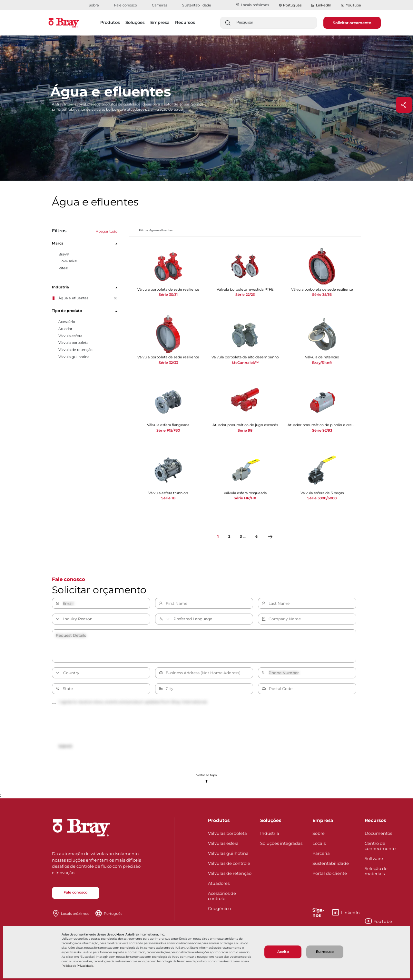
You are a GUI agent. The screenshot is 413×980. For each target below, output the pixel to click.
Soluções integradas (281, 843)
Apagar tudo (107, 231)
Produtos (219, 820)
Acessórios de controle (222, 896)
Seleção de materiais (376, 871)
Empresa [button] (160, 22)
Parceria (321, 853)
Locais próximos (252, 5)
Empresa (323, 820)
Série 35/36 (322, 295)
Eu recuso (325, 952)
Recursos (375, 820)
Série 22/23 (245, 295)
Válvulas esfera (223, 843)
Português (292, 5)
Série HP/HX (245, 498)
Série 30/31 (168, 295)
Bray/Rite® (322, 363)
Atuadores (219, 883)
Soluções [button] (135, 22)
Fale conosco (126, 5)
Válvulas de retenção (230, 873)
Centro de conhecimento (380, 846)
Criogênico (219, 908)
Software (374, 858)
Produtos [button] (110, 22)
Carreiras (159, 5)
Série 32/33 (168, 363)
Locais (319, 843)
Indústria (270, 833)
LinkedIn (321, 5)
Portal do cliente (330, 873)
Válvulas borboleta (227, 833)
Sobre (94, 5)
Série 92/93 (322, 430)
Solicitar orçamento (352, 23)
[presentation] (101, 724)
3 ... (243, 537)
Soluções (271, 820)
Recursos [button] (185, 22)
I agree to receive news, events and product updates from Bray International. (130, 702)
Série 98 (245, 430)
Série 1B (168, 498)
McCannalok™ (245, 363)
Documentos (378, 833)
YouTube (351, 5)
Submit (65, 746)
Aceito (283, 952)
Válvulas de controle (229, 863)
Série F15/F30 (168, 430)
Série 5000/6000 (322, 498)
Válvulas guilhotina (228, 853)
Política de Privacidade (77, 966)
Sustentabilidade (197, 5)
